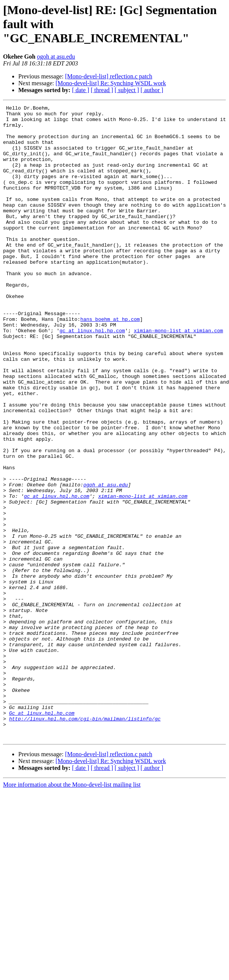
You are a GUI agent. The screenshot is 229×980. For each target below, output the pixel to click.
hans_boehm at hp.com (110, 362)
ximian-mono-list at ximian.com (178, 376)
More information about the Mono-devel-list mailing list (72, 911)
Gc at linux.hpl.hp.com (42, 835)
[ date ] (81, 90)
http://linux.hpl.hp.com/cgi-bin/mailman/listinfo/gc (85, 842)
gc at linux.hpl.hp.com (92, 376)
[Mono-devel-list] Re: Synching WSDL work (111, 83)
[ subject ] (127, 90)
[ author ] (152, 90)
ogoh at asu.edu (56, 57)
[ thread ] (102, 90)
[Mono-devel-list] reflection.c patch (109, 76)
